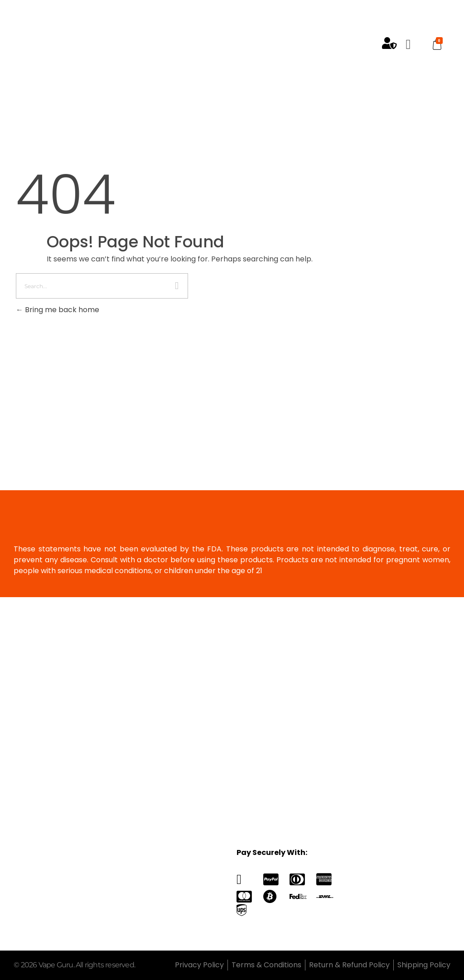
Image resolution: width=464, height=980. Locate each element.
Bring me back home (58, 310)
